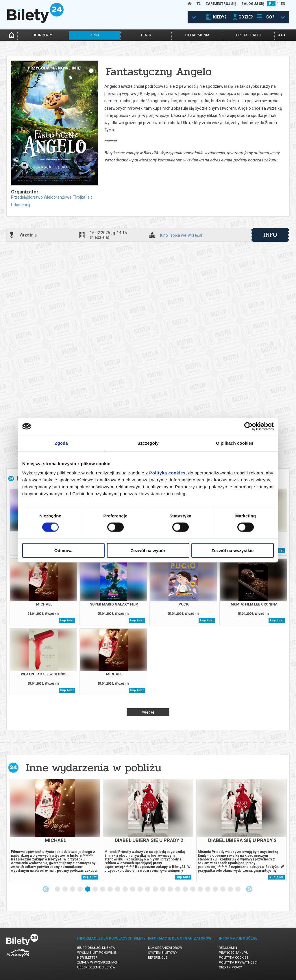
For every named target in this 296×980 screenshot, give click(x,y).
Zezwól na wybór (148, 550)
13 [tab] (148, 889)
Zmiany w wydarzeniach (98, 963)
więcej (148, 712)
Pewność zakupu (234, 953)
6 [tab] (95, 889)
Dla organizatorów (165, 948)
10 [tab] (125, 889)
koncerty (43, 35)
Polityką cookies (167, 473)
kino (95, 35)
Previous (46, 889)
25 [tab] (238, 889)
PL (271, 4)
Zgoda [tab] (61, 443)
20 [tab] (201, 889)
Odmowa (63, 550)
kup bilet (67, 620)
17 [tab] (178, 889)
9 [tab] (118, 889)
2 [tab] (65, 889)
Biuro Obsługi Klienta (96, 948)
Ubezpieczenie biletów (96, 967)
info (270, 235)
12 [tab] (140, 889)
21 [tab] (208, 889)
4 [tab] (80, 889)
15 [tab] (163, 889)
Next (249, 889)
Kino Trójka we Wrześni (181, 235)
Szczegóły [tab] (148, 443)
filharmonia (197, 35)
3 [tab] (73, 889)
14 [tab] (156, 889)
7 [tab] (103, 889)
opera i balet (249, 35)
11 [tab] (133, 889)
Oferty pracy (230, 967)
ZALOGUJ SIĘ (253, 4)
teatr (146, 35)
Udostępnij (21, 205)
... (282, 35)
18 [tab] (186, 889)
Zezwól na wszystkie (233, 550)
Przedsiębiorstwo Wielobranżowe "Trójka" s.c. (52, 197)
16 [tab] (171, 889)
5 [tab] (88, 889)
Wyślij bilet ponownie (97, 953)
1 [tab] (58, 889)
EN (283, 4)
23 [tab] (223, 889)
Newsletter (87, 958)
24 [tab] (231, 889)
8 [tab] (110, 889)
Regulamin (228, 948)
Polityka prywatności (238, 963)
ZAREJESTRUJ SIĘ (221, 4)
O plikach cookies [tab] (235, 443)
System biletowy (163, 953)
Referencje (158, 958)
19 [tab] (193, 889)
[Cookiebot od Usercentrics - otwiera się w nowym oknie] (248, 426)
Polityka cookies (234, 958)
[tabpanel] (55, 831)
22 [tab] (216, 889)
